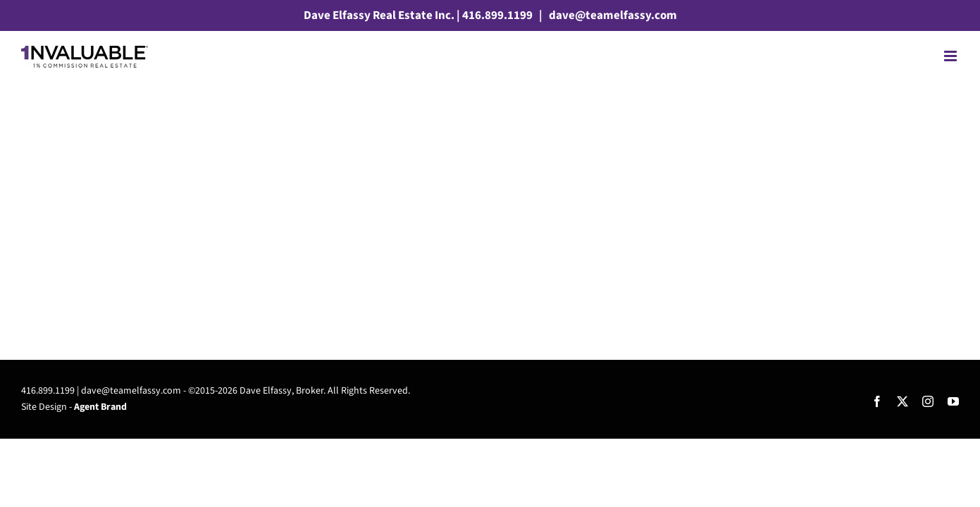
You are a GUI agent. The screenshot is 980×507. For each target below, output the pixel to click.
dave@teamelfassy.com (612, 15)
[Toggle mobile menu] (951, 56)
